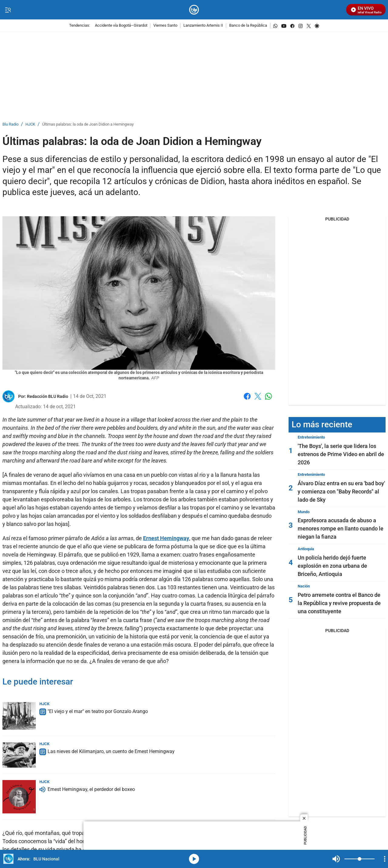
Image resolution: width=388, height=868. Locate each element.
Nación (304, 586)
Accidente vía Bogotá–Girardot (121, 26)
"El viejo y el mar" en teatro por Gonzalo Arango (98, 711)
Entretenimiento (311, 437)
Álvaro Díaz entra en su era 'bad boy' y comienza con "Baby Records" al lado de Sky (341, 491)
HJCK (30, 124)
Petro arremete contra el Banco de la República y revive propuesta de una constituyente (339, 603)
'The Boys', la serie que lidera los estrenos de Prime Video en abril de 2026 (341, 454)
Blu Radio (10, 124)
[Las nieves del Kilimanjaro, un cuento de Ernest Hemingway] (19, 755)
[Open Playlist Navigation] (385, 859)
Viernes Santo (165, 26)
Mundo (304, 512)
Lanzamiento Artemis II (203, 26)
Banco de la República (248, 26)
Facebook (247, 396)
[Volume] (360, 859)
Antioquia (306, 549)
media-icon (194, 859)
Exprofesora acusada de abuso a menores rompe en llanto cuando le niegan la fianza (341, 528)
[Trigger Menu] (8, 10)
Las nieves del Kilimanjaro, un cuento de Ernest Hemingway (111, 751)
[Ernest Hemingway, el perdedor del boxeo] (19, 797)
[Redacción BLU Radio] (48, 396)
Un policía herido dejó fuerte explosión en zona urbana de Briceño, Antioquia (332, 566)
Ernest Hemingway (166, 538)
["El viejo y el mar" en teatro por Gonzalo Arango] (19, 716)
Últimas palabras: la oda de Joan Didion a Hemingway (88, 124)
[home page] (194, 10)
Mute (336, 859)
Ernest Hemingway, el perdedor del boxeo (91, 789)
